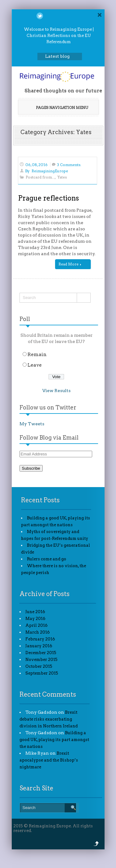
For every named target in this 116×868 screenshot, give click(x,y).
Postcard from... (40, 177)
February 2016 (40, 639)
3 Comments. (69, 165)
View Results (56, 391)
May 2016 (35, 619)
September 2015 (42, 673)
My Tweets (32, 424)
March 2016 (38, 632)
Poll (25, 319)
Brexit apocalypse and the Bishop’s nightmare (49, 760)
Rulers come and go (47, 559)
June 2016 (35, 612)
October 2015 (39, 666)
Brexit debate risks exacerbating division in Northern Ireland (49, 719)
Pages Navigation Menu (58, 108)
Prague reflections (48, 198)
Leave (35, 365)
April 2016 (37, 625)
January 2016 (39, 646)
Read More (70, 264)
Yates (62, 177)
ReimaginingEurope (50, 171)
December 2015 (41, 653)
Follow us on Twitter (48, 407)
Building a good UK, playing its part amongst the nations (54, 740)
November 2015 (41, 660)
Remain (37, 355)
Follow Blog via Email (49, 438)
